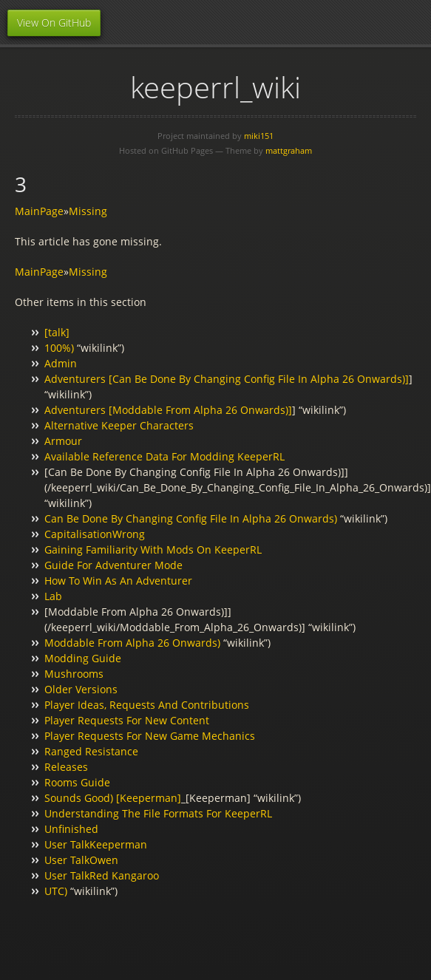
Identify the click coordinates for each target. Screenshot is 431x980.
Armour (63, 441)
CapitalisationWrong (95, 534)
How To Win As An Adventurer (118, 581)
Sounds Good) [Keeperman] (113, 798)
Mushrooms (74, 674)
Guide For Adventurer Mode (113, 565)
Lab (53, 596)
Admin (61, 363)
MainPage (39, 211)
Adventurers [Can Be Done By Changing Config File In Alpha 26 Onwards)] (227, 379)
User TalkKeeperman (96, 844)
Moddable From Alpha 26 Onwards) (132, 643)
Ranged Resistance (91, 751)
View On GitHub (54, 23)
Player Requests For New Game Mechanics (150, 736)
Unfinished (71, 829)
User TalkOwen (81, 860)
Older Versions (81, 689)
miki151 (259, 136)
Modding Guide (83, 658)
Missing (88, 211)
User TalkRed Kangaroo (102, 875)
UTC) (56, 891)
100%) (59, 348)
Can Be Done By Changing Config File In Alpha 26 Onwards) (191, 518)
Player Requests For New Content (127, 720)
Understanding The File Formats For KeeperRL (158, 813)
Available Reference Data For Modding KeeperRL (164, 456)
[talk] (57, 332)
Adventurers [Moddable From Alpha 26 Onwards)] (168, 410)
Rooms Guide (77, 782)
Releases (66, 767)
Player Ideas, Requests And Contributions (147, 705)
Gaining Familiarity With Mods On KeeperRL (153, 549)
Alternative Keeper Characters (119, 425)
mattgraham (289, 150)
